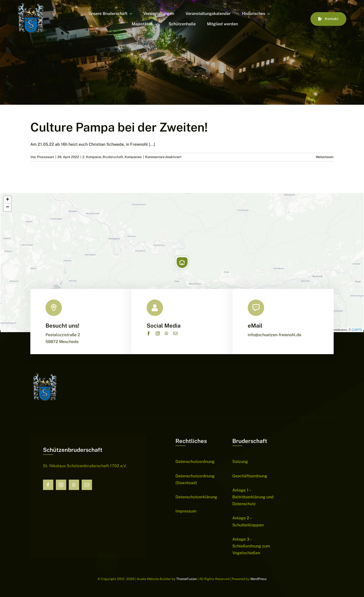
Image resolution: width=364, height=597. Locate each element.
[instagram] (158, 333)
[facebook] (149, 333)
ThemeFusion (187, 579)
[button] (182, 263)
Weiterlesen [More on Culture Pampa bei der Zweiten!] (325, 157)
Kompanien (133, 157)
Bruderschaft (113, 157)
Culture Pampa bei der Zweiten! (119, 127)
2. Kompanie (92, 157)
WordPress (258, 579)
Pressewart (45, 157)
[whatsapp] (167, 333)
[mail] (175, 333)
